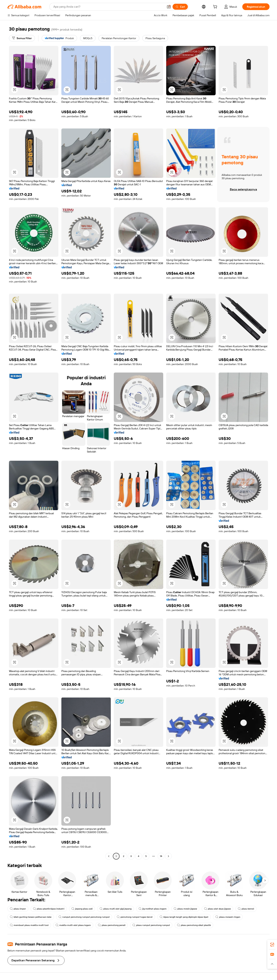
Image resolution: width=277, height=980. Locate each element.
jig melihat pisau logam (153, 909)
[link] (272, 945)
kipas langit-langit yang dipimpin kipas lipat (184, 917)
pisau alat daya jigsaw (217, 909)
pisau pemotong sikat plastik (194, 925)
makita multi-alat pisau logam (73, 925)
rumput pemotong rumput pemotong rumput (84, 917)
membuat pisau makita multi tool (29, 925)
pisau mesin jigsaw (185, 909)
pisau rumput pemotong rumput (151, 925)
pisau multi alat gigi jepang (116, 909)
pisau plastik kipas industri (49, 909)
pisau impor (18, 909)
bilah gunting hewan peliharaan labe (31, 917)
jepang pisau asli (82, 909)
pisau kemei (246, 909)
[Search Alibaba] (108, 7)
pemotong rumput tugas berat (135, 917)
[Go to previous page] (109, 856)
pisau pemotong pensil (112, 925)
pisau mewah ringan (228, 917)
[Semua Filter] (22, 38)
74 (161, 856)
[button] (169, 7)
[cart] (216, 7)
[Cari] (180, 7)
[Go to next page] (168, 856)
